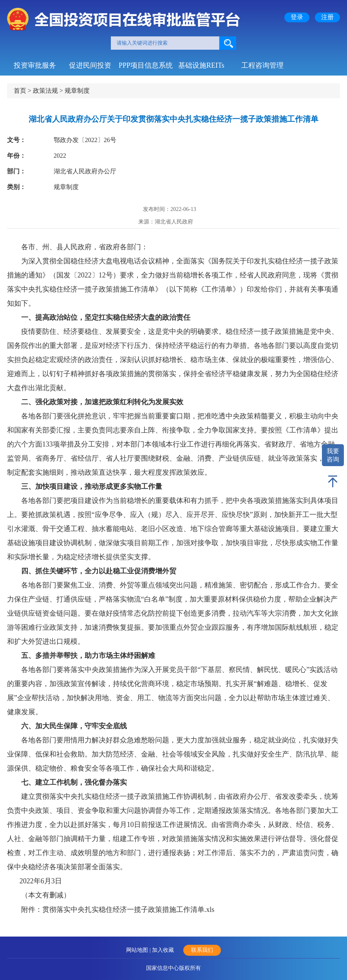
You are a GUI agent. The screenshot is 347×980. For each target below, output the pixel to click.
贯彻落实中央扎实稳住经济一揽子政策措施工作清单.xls (128, 910)
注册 (327, 17)
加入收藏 (163, 950)
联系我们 (202, 950)
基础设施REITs (201, 65)
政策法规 (45, 91)
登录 (297, 17)
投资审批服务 (35, 65)
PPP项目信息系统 (146, 65)
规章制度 (77, 91)
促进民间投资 (90, 65)
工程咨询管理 (262, 65)
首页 (20, 91)
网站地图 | (139, 950)
